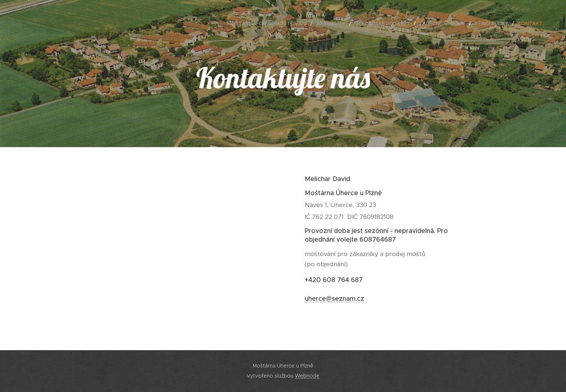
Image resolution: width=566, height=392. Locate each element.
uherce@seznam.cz (334, 299)
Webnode (307, 376)
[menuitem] (269, 23)
